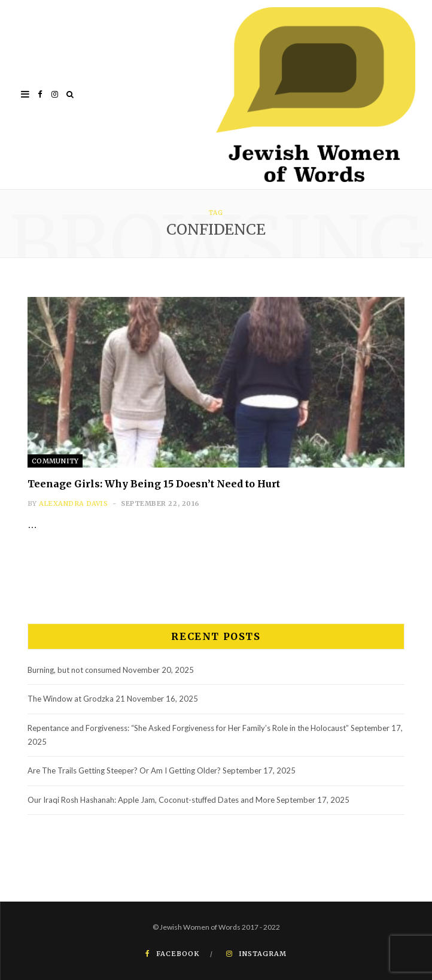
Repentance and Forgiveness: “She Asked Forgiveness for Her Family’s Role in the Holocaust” (188, 728)
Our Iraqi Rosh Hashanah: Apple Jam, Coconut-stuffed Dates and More (151, 800)
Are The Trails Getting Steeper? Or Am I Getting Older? (124, 770)
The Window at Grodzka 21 (76, 699)
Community (55, 461)
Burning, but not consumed (74, 670)
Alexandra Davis (73, 503)
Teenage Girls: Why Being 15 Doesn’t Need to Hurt (154, 484)
